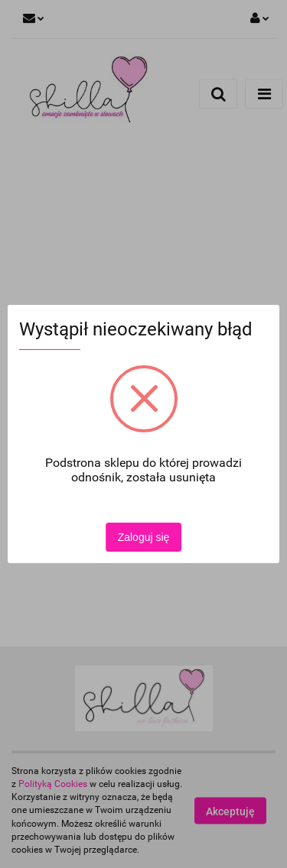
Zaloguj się (144, 537)
